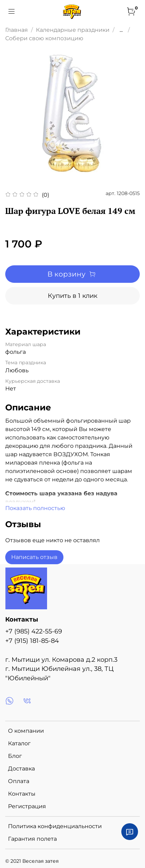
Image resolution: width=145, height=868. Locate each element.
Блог (15, 756)
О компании (26, 731)
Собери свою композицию (44, 38)
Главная (17, 30)
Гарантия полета (32, 839)
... (121, 30)
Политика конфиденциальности (55, 826)
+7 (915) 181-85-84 (32, 641)
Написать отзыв (34, 557)
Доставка (21, 769)
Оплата (19, 781)
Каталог (19, 743)
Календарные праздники (73, 30)
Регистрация (27, 806)
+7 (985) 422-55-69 (34, 631)
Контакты (22, 794)
